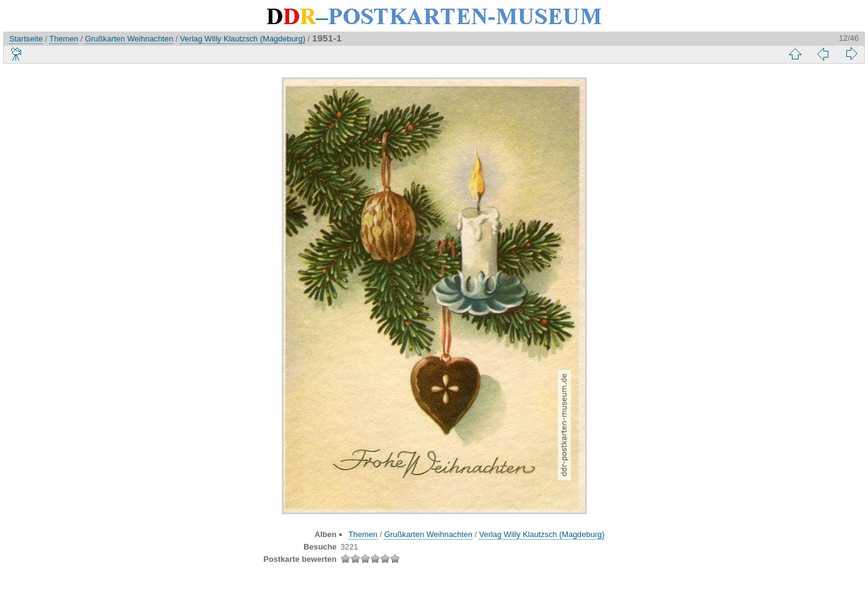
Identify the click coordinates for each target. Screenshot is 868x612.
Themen (64, 39)
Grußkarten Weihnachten (129, 39)
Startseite (26, 39)
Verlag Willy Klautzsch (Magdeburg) (243, 39)
